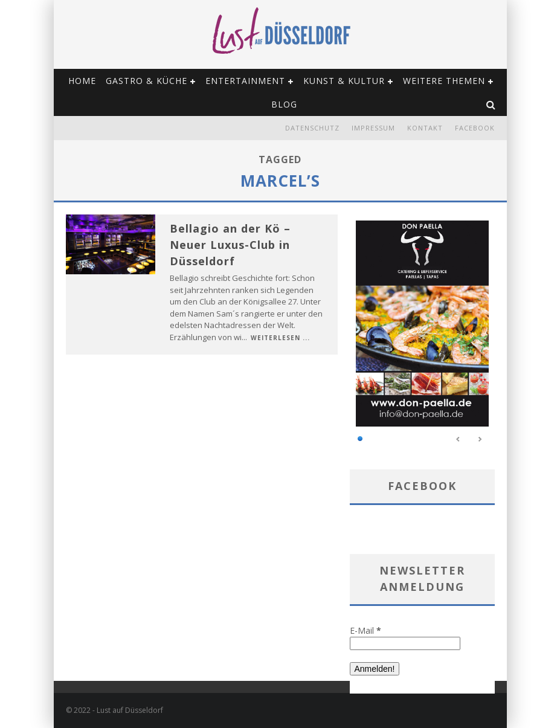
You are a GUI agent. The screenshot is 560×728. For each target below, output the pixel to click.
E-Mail (365, 630)
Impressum (373, 128)
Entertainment (245, 81)
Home (82, 81)
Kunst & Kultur (344, 81)
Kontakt (425, 128)
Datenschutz (312, 128)
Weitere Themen (444, 81)
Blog (284, 104)
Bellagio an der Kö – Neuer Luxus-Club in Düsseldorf (230, 245)
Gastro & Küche (146, 81)
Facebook (475, 128)
